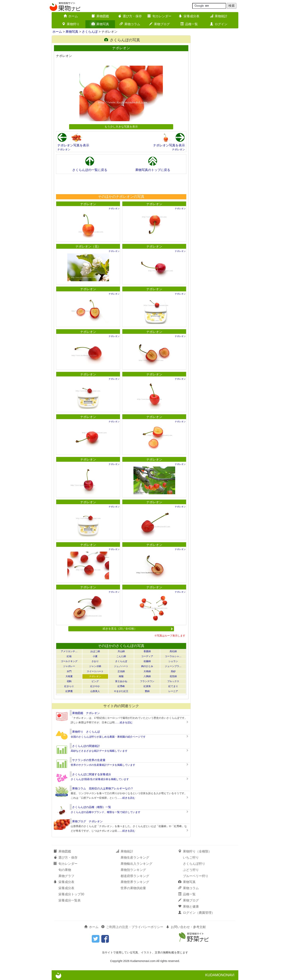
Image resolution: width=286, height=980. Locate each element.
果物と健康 (188, 907)
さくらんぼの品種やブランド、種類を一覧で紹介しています (106, 812)
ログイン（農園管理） (196, 913)
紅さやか (95, 686)
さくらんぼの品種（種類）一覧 (92, 807)
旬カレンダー (159, 16)
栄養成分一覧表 (70, 900)
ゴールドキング (69, 661)
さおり (95, 661)
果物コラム (130, 24)
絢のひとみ (147, 666)
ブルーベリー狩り (196, 876)
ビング (95, 681)
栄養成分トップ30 (71, 894)
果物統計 (219, 16)
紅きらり (69, 686)
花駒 (69, 681)
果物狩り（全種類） (195, 851)
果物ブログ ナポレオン (87, 821)
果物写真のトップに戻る (153, 170)
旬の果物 (65, 870)
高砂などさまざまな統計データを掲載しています (99, 751)
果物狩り (71, 24)
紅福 (69, 656)
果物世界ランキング (135, 882)
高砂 (173, 671)
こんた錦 (121, 656)
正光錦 (121, 671)
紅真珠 (147, 686)
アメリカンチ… (69, 651)
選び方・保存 (130, 16)
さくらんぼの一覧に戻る (90, 170)
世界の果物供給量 (133, 888)
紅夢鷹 (69, 691)
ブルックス (173, 681)
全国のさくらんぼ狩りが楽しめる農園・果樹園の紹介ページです (108, 737)
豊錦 (147, 691)
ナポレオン (64, 149)
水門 (69, 671)
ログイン (219, 24)
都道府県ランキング (135, 876)
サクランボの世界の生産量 (89, 760)
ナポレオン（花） (88, 246)
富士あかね (121, 681)
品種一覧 (189, 24)
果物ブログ (159, 24)
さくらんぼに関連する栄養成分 (92, 774)
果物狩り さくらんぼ (86, 732)
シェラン (173, 661)
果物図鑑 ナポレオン (86, 713)
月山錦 (121, 651)
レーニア (173, 691)
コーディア (147, 656)
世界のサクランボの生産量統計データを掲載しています (103, 765)
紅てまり (173, 686)
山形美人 (95, 691)
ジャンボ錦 (95, 666)
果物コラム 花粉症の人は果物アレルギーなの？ (103, 788)
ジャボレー (69, 666)
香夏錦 (147, 651)
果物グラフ (66, 876)
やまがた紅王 (121, 691)
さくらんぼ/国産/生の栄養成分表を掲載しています (100, 779)
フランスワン (147, 681)
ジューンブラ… (173, 666)
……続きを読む (124, 722)
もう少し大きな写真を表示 (121, 127)
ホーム (71, 16)
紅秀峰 (121, 686)
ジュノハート (121, 666)
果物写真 (100, 24)
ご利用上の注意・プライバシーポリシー (132, 927)
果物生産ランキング (135, 858)
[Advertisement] (121, 184)
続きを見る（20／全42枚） (138, 629)
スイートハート (95, 671)
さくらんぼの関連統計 (86, 746)
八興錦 (147, 676)
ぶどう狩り (191, 870)
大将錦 (147, 671)
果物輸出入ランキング (136, 864)
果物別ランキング (133, 870)
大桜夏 (69, 676)
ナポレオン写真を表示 (73, 145)
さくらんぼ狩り (194, 864)
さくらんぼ (90, 32)
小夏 (95, 656)
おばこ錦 (95, 651)
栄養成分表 (189, 16)
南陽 (121, 676)
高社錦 (173, 651)
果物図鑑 (100, 16)
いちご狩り (191, 858)
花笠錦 (173, 676)
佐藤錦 (147, 661)
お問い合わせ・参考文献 (186, 927)
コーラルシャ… (173, 656)
